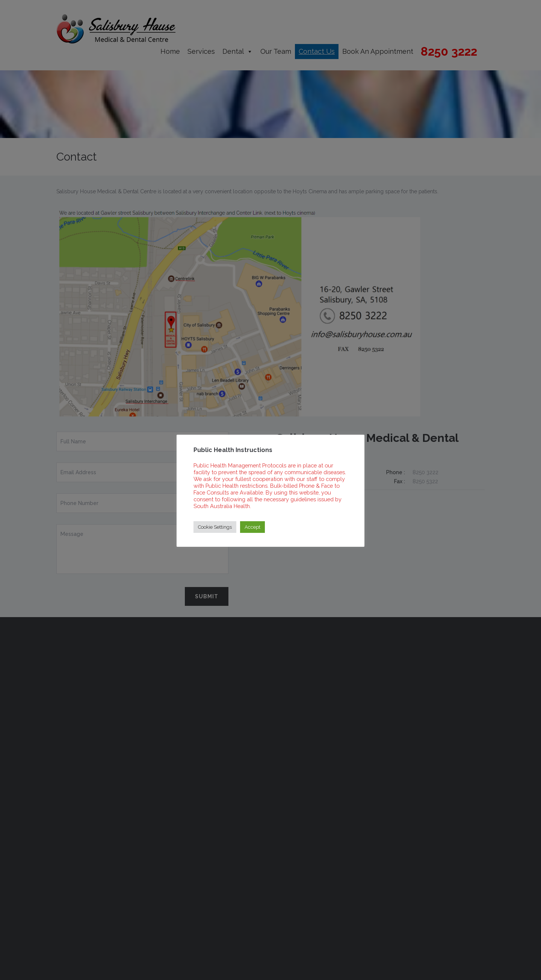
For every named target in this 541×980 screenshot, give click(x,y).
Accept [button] (252, 527)
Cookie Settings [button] (215, 527)
